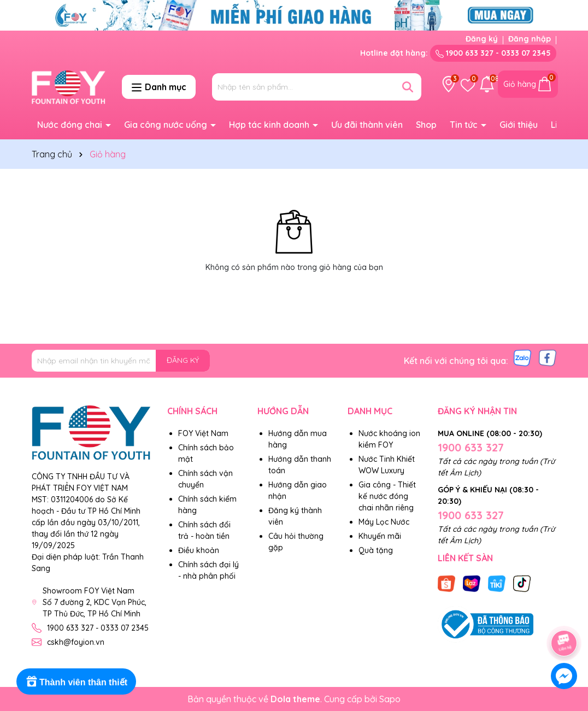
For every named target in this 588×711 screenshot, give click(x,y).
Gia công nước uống (167, 125)
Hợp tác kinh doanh (270, 125)
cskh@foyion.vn (76, 642)
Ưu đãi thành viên (367, 125)
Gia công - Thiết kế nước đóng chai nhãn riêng (387, 496)
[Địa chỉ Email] (121, 361)
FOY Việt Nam (203, 433)
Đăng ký (482, 39)
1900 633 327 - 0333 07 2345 (493, 53)
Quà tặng (376, 550)
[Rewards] (76, 681)
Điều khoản (199, 550)
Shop (426, 125)
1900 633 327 (471, 447)
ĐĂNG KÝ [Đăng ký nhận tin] (183, 360)
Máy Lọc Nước (384, 522)
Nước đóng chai (71, 125)
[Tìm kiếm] (408, 87)
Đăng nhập (530, 39)
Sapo (390, 699)
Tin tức (465, 125)
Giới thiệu (519, 125)
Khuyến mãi (380, 536)
